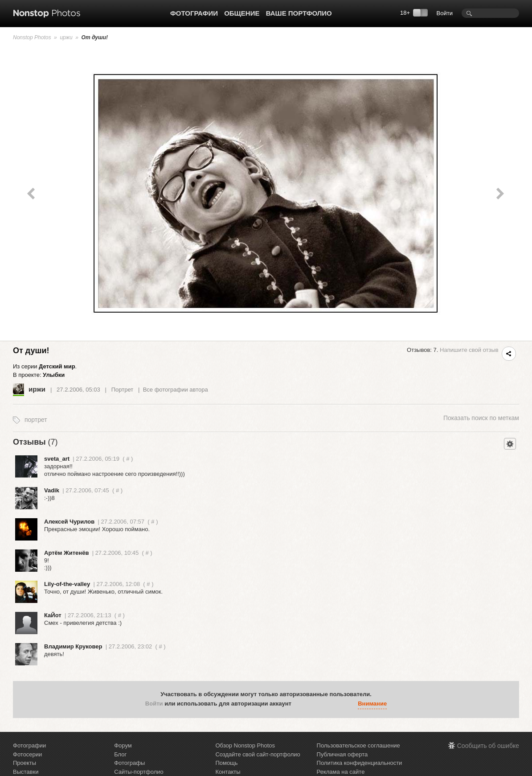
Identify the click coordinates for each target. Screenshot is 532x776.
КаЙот (53, 615)
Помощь (226, 763)
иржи (66, 37)
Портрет (122, 390)
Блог (120, 754)
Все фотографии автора (176, 390)
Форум (123, 745)
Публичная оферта (342, 754)
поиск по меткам (481, 418)
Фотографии (194, 13)
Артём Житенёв (66, 553)
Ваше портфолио (299, 13)
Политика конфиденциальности (360, 763)
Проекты (25, 763)
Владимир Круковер (73, 646)
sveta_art (57, 459)
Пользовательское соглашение (358, 745)
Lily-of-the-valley (67, 584)
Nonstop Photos (32, 37)
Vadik (52, 490)
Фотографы (129, 763)
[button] (300, 704)
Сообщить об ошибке (488, 746)
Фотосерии (27, 754)
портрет (36, 420)
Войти (445, 13)
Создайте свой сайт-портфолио (258, 754)
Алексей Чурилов (69, 522)
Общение (242, 13)
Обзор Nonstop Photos (245, 745)
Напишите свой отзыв (469, 350)
